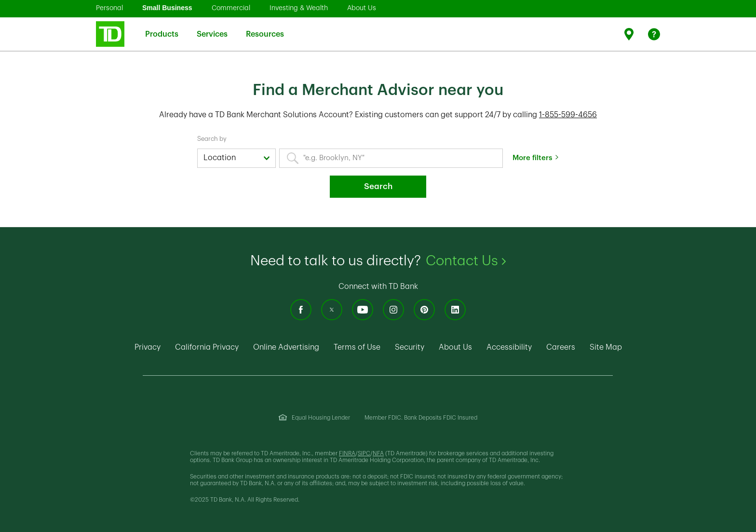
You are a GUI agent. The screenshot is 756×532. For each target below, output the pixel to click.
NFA (378, 453)
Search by (212, 139)
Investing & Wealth (299, 8)
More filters (532, 158)
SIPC (364, 453)
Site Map (606, 347)
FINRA (347, 453)
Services (212, 28)
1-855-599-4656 (568, 115)
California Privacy (207, 347)
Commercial (231, 8)
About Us (362, 8)
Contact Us (466, 261)
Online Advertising (286, 347)
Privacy (148, 347)
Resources (265, 28)
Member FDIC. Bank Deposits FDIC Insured (421, 418)
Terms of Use (357, 347)
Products (162, 28)
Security (410, 347)
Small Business (167, 8)
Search (378, 186)
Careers (561, 347)
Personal (109, 8)
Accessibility (509, 347)
